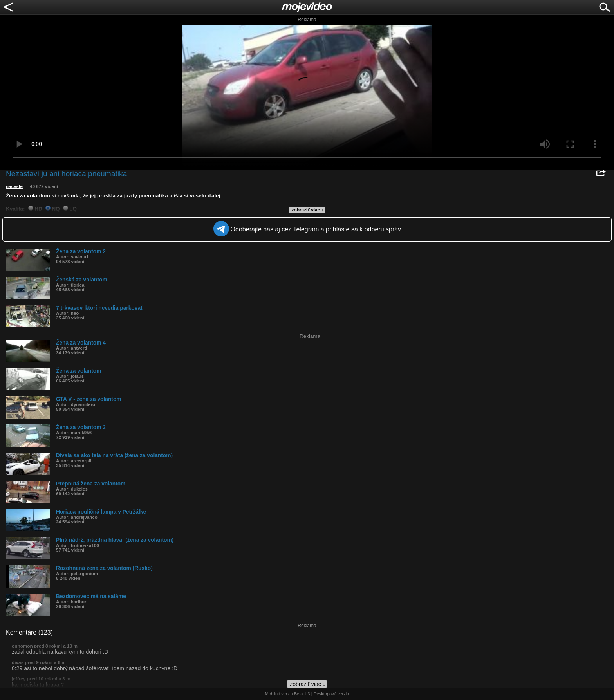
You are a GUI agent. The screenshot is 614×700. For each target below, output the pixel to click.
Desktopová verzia (331, 694)
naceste (14, 186)
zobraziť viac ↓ (308, 210)
